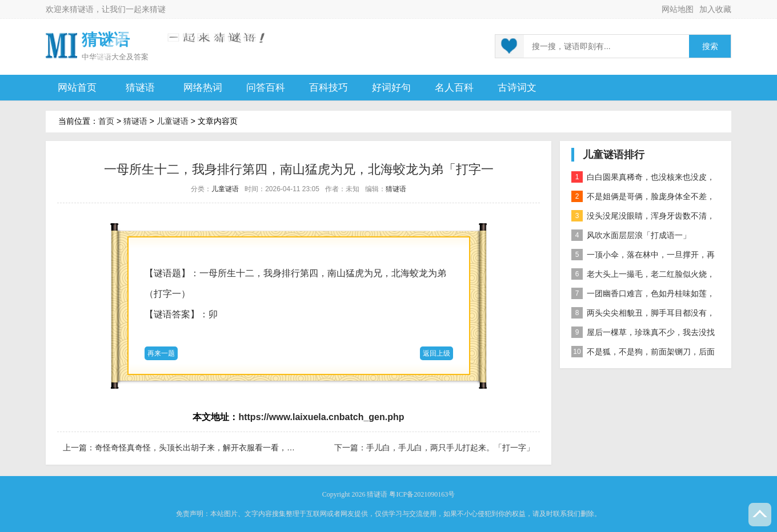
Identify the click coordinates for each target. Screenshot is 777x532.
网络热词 (203, 88)
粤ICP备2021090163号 (422, 494)
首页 (106, 121)
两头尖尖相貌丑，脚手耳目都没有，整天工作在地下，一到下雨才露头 (643, 315)
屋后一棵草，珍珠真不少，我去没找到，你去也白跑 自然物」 (643, 334)
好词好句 (391, 88)
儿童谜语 (173, 121)
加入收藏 (715, 9)
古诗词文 (517, 88)
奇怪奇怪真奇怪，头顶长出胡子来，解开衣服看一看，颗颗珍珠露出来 (219, 448)
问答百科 (266, 88)
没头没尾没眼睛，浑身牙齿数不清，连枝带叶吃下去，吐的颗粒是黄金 (643, 218)
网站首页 (77, 88)
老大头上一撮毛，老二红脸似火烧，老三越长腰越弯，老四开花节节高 (643, 276)
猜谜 (158, 9)
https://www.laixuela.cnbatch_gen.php (321, 417)
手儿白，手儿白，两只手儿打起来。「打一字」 (450, 448)
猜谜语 (82, 9)
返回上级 (436, 353)
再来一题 (161, 353)
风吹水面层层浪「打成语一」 (631, 235)
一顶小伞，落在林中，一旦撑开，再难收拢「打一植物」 (643, 257)
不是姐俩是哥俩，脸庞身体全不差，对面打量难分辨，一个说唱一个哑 (643, 198)
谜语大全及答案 (123, 57)
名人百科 (454, 88)
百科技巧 (329, 88)
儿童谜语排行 (614, 155)
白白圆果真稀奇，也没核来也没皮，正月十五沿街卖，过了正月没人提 (643, 179)
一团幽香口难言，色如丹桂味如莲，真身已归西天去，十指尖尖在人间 (643, 295)
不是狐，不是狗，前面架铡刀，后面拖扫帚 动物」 (643, 354)
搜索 (710, 47)
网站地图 (678, 9)
